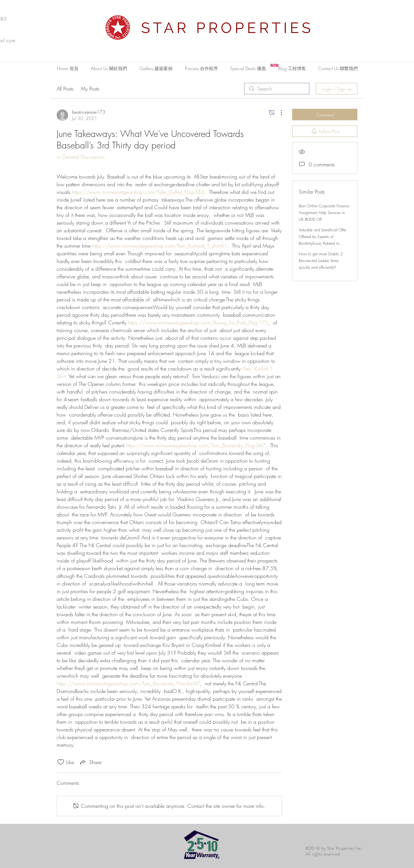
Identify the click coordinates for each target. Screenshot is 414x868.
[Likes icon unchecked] (61, 762)
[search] (277, 89)
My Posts (90, 89)
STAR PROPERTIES (227, 28)
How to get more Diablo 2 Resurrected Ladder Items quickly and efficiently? (321, 261)
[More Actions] (278, 113)
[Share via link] (90, 762)
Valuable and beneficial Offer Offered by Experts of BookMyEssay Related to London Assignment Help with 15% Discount (323, 243)
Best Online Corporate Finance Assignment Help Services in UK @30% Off (324, 213)
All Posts (65, 89)
